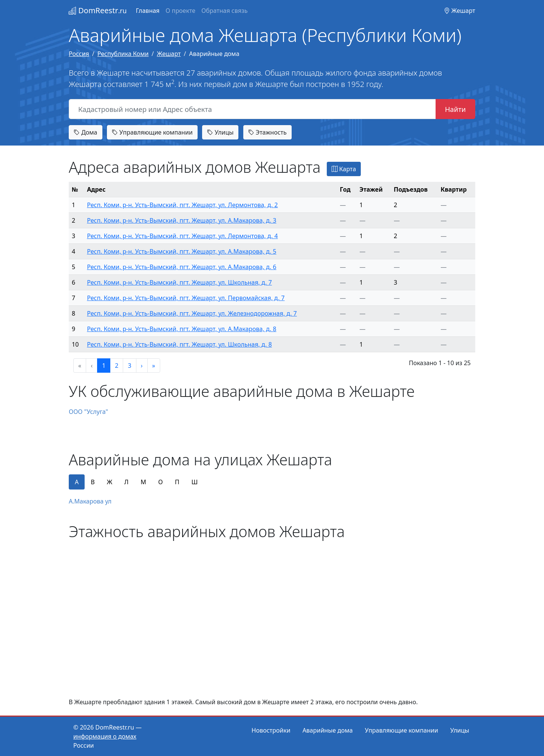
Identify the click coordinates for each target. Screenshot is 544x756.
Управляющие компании (152, 132)
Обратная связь (224, 11)
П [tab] (177, 482)
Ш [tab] (195, 482)
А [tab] (77, 482)
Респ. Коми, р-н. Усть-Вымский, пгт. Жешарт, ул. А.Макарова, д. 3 (182, 220)
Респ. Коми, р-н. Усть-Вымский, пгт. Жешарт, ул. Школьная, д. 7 (179, 282)
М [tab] (143, 482)
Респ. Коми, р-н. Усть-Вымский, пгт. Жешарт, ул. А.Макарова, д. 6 (182, 267)
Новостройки (271, 730)
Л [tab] (126, 482)
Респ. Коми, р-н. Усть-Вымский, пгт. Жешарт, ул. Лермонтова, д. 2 (182, 205)
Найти (455, 109)
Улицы (220, 132)
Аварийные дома (328, 730)
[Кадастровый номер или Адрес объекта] (252, 109)
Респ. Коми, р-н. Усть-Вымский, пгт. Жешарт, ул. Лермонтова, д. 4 (182, 236)
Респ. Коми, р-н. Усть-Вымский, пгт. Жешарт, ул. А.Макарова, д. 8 (182, 329)
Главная (148, 11)
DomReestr (98, 10)
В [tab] (93, 482)
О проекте (180, 11)
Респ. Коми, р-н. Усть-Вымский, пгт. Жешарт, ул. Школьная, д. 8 (179, 344)
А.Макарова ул (90, 501)
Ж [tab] (110, 482)
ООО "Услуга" (88, 412)
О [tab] (161, 482)
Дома (86, 132)
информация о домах (105, 736)
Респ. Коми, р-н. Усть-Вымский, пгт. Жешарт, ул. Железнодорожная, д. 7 (192, 313)
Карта (344, 169)
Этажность (267, 132)
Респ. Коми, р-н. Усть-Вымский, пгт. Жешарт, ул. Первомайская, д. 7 (186, 298)
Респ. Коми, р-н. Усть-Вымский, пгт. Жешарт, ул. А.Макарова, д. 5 (182, 251)
